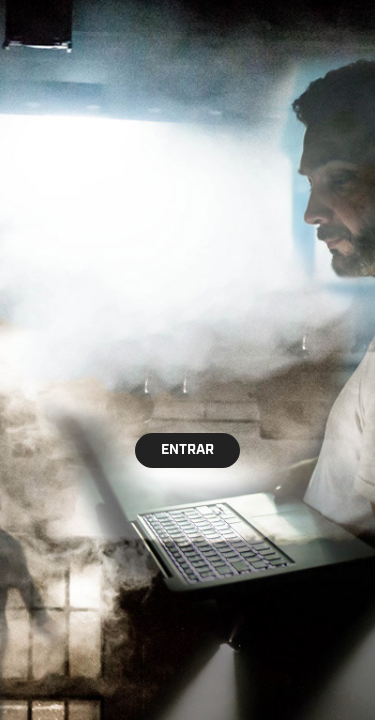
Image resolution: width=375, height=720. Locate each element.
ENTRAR (187, 450)
